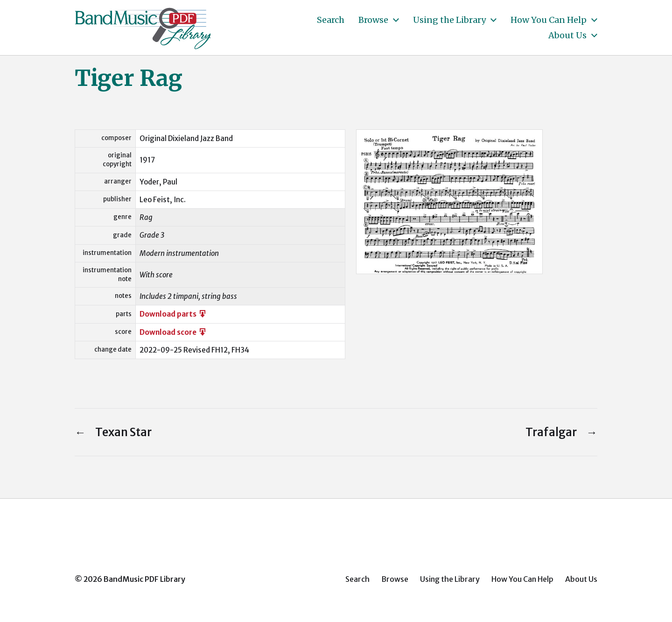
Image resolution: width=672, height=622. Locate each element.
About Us (567, 35)
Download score (173, 332)
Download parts (173, 314)
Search (331, 20)
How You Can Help (549, 20)
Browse (373, 20)
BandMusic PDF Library (144, 579)
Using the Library (449, 20)
